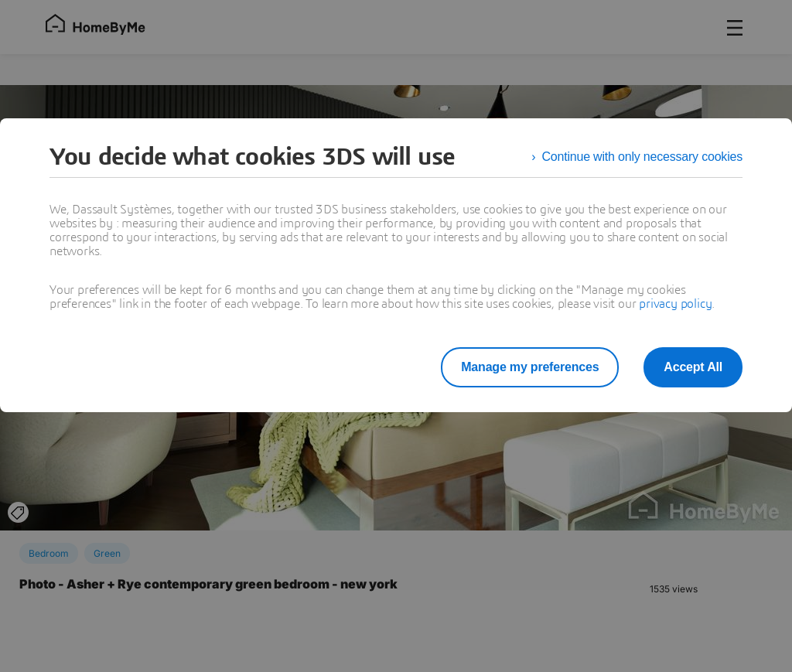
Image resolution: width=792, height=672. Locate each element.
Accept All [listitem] (693, 367)
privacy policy (675, 304)
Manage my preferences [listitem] (530, 367)
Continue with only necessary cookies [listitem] (642, 157)
